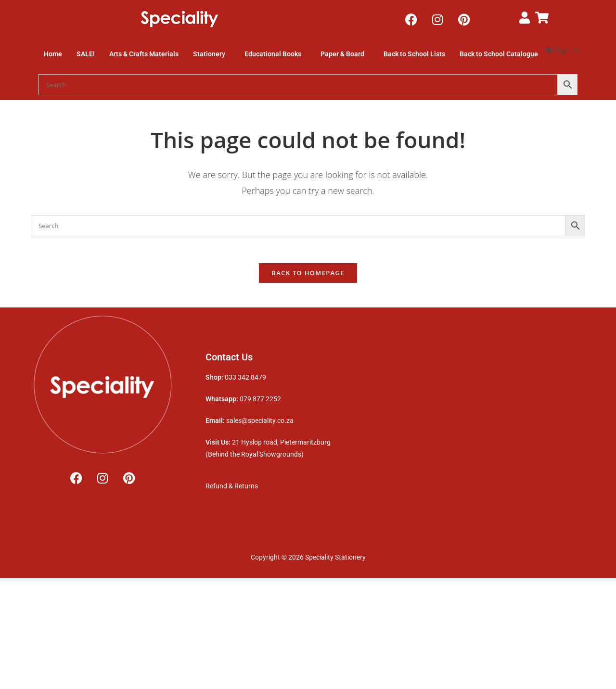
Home (53, 54)
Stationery (209, 54)
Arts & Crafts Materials (144, 54)
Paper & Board (342, 54)
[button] (212, 54)
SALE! (86, 54)
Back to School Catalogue (499, 54)
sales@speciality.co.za (260, 423)
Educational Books (273, 54)
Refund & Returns (232, 488)
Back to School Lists (414, 54)
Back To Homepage (308, 275)
